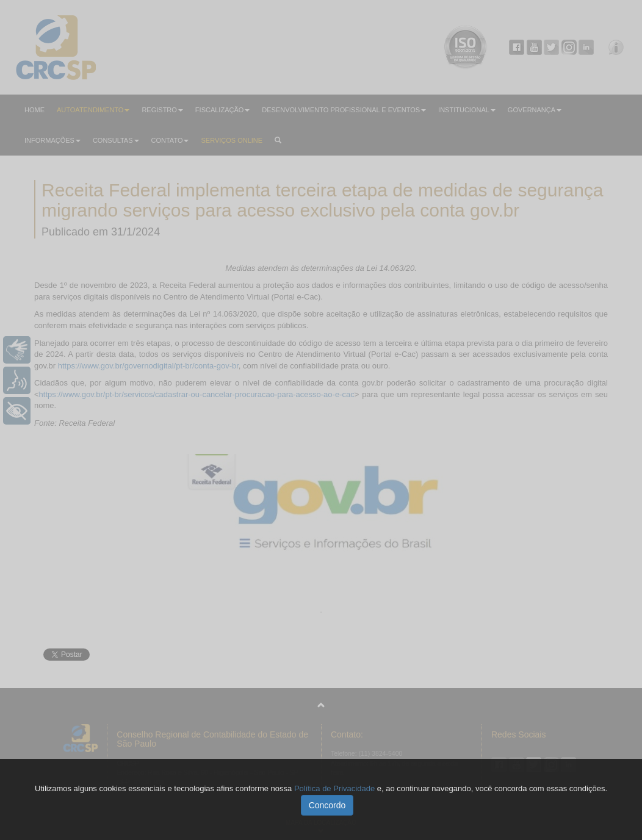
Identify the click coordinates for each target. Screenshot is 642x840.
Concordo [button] (327, 805)
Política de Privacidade (334, 788)
